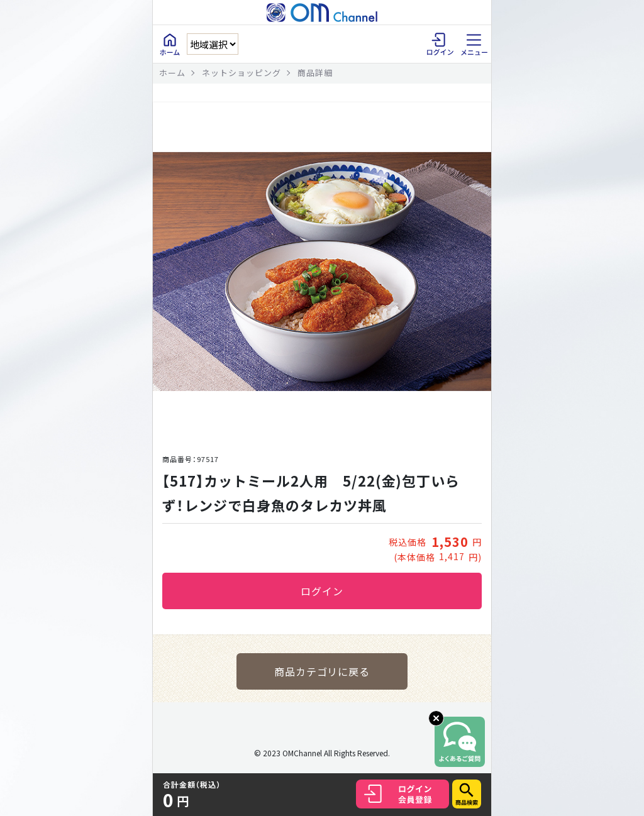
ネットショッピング (241, 73)
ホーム (172, 73)
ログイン (322, 591)
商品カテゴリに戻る (322, 671)
